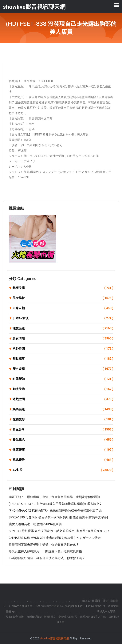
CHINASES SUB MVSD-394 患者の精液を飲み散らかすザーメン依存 (55, 538)
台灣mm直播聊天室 (21, 606)
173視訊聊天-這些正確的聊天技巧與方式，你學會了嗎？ (47, 558)
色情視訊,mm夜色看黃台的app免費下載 (59, 606)
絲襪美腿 (63, 288)
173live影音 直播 (14, 617)
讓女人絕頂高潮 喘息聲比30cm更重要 (35, 524)
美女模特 (63, 298)
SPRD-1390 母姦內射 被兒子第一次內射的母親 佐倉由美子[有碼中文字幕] (58, 517)
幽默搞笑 (63, 359)
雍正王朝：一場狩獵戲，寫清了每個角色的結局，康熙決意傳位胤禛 (54, 497)
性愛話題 (63, 328)
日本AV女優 (63, 318)
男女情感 (63, 339)
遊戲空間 (63, 399)
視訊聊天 (63, 460)
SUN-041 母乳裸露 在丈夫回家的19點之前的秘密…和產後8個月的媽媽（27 (59, 531)
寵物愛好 (63, 419)
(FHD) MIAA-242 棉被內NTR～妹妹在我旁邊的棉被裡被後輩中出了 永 (55, 511)
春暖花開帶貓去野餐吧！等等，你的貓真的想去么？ (44, 544)
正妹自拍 (63, 308)
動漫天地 (63, 389)
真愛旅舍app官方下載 (93, 617)
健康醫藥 (63, 450)
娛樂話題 (63, 409)
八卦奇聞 (63, 349)
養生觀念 (63, 440)
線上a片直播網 (91, 601)
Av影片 (63, 470)
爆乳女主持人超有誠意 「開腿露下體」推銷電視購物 (45, 551)
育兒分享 (63, 430)
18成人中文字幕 (106, 611)
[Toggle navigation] (116, 5)
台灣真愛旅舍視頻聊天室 (41, 617)
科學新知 (63, 379)
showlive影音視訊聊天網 (54, 638)
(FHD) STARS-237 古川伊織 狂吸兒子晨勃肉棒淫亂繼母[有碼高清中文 (55, 504)
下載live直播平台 (95, 606)
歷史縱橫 (63, 369)
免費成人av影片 (68, 617)
